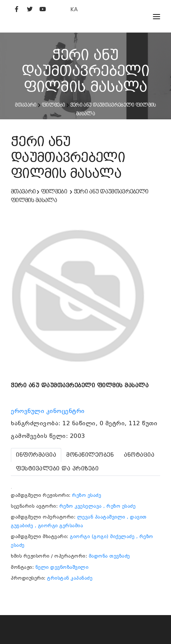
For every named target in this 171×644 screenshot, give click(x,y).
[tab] (36, 455)
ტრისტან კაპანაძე (70, 578)
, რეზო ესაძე (119, 506)
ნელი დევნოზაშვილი (62, 567)
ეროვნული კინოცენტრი (49, 411)
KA (74, 9)
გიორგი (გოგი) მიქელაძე (102, 536)
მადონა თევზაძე (109, 556)
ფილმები (53, 105)
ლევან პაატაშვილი (101, 517)
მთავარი (26, 105)
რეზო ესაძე (87, 495)
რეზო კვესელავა (81, 506)
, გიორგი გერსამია (59, 526)
